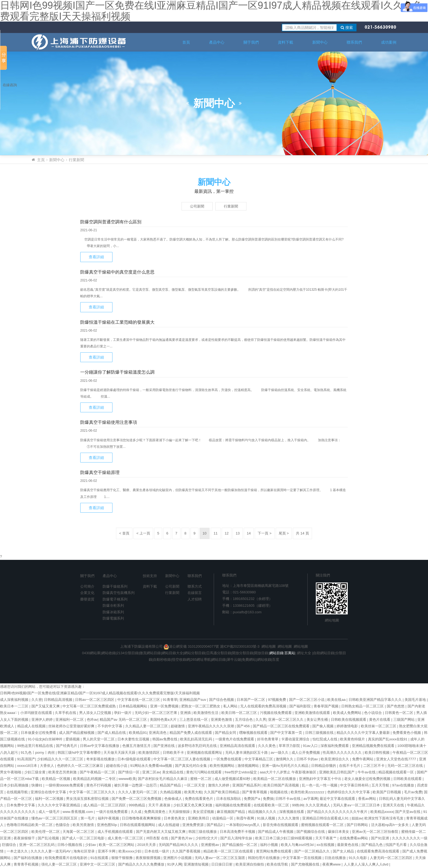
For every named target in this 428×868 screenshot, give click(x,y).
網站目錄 (219, 660)
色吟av (92, 720)
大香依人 (47, 766)
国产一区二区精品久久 (313, 851)
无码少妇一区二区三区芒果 (156, 713)
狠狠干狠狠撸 (123, 858)
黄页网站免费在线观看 (274, 851)
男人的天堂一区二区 (99, 739)
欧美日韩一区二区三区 (240, 713)
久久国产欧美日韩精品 (222, 792)
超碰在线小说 (117, 766)
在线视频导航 (18, 792)
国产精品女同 (226, 733)
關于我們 (251, 42)
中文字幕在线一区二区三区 (139, 700)
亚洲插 (186, 713)
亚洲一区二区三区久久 (286, 720)
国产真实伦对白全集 (191, 766)
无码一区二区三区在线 (406, 766)
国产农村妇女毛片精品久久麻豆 (163, 779)
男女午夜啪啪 (11, 772)
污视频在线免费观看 (276, 713)
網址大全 (304, 653)
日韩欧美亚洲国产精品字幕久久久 (376, 700)
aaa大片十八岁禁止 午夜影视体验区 (288, 772)
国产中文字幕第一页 (287, 733)
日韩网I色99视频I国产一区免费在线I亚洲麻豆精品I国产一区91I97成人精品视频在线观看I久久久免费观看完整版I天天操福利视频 (100, 693)
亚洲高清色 (158, 733)
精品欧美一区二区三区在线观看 (229, 851)
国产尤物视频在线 (306, 864)
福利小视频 (270, 845)
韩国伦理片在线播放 (264, 858)
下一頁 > (264, 533)
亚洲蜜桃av (210, 845)
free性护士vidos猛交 (241, 772)
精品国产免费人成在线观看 (191, 733)
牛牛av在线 (367, 772)
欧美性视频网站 (223, 766)
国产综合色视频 (222, 700)
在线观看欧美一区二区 (272, 805)
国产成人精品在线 (112, 733)
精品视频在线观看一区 (397, 772)
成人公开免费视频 (306, 753)
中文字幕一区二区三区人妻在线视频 (182, 759)
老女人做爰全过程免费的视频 (368, 779)
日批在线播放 (336, 858)
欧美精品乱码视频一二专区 (95, 779)
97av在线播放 (404, 785)
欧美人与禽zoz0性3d (298, 845)
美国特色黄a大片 (164, 720)
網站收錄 (109, 653)
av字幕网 (311, 799)
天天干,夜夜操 (160, 805)
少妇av (91, 845)
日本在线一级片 (157, 851)
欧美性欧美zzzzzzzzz (308, 792)
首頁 (186, 42)
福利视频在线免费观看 (234, 805)
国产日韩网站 (358, 825)
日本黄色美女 (175, 818)
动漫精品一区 (223, 818)
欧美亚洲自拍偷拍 (250, 864)
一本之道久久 (18, 851)
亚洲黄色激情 (222, 720)
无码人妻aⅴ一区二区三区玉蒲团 (220, 858)
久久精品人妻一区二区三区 (147, 726)
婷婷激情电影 (348, 726)
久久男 (261, 720)
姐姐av (357, 818)
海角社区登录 (85, 851)
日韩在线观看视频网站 (138, 825)
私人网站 (231, 706)
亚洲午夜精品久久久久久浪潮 (211, 726)
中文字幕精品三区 (259, 759)
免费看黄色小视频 (407, 733)
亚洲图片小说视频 (178, 858)
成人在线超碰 (169, 825)
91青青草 (170, 700)
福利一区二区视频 (50, 799)
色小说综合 (374, 713)
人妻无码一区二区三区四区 (392, 858)
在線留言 (195, 593)
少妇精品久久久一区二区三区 (61, 759)
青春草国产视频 (327, 706)
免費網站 (249, 660)
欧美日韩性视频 (378, 753)
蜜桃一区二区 (201, 779)
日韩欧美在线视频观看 (349, 720)
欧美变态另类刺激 (63, 772)
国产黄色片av (182, 838)
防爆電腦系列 (113, 618)
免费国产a (252, 799)
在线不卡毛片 (350, 766)
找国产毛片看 (397, 845)
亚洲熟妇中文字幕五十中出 (321, 779)
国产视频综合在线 (311, 832)
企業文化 (87, 593)
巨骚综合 (10, 845)
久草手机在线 (66, 713)
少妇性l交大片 (207, 838)
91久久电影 (358, 858)
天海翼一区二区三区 (79, 832)
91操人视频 (266, 818)
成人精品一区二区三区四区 (105, 805)
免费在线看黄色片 (200, 799)
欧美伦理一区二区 (46, 832)
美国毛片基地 (416, 700)
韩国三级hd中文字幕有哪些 (80, 753)
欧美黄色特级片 (353, 739)
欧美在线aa (337, 700)
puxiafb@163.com (247, 612)
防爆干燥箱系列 (115, 586)
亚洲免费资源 (194, 825)
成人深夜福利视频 (15, 700)
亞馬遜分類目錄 (219, 653)
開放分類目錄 (243, 653)
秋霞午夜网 (246, 818)
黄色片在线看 (380, 720)
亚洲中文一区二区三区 (98, 864)
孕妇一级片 (123, 713)
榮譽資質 (87, 599)
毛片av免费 (413, 792)
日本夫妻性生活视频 (134, 739)
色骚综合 (63, 825)
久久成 (137, 812)
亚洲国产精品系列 (247, 785)
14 (249, 533)
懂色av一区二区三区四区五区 (55, 818)
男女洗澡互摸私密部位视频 (88, 799)
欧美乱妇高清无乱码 (197, 739)
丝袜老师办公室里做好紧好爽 (72, 726)
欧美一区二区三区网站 (117, 845)
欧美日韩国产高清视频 (282, 785)
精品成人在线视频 (32, 726)
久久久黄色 (267, 746)
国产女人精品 (344, 851)
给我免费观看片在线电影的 (67, 858)
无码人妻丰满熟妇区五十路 (247, 753)
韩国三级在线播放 (203, 832)
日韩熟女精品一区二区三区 (363, 706)
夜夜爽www (332, 864)
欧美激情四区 (150, 753)
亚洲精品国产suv (193, 700)
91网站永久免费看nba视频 (152, 766)
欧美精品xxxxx (382, 812)
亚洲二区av (151, 772)
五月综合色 (244, 720)
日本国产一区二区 (251, 700)
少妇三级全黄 (35, 772)
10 (204, 533)
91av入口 (311, 746)
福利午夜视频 (109, 818)
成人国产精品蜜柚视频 (77, 733)
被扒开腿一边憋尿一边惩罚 (136, 785)
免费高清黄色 (155, 812)
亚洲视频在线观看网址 (205, 753)
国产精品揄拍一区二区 (240, 845)
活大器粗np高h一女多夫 (390, 825)
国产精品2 (215, 825)
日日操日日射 (222, 864)
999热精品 (138, 805)
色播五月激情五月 (137, 746)
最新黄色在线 (348, 845)
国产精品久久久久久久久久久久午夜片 (338, 812)
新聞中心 (320, 42)
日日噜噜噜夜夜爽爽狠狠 (142, 818)
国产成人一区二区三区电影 (84, 838)
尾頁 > (284, 533)
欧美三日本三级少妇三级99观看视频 (284, 838)
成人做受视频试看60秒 (233, 779)
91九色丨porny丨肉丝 (38, 753)
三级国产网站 (405, 720)
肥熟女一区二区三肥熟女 (201, 706)
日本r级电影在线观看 (134, 759)
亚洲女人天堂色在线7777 (397, 759)
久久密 (37, 700)
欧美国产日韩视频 (387, 792)
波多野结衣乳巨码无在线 (198, 746)
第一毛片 (88, 818)
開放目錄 (261, 653)
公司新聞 (197, 206)
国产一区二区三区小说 (307, 700)
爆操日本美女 (339, 832)
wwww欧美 (127, 779)
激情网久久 (285, 759)
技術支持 (150, 576)
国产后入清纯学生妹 (237, 838)
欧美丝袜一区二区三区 (379, 726)
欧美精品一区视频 (57, 779)
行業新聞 (76, 160)
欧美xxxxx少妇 (130, 851)
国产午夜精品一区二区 (98, 772)
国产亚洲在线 (165, 746)
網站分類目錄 (195, 653)
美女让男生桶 (318, 720)
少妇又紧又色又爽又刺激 (193, 805)
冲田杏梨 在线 (157, 838)
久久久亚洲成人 (318, 805)
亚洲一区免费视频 (165, 706)
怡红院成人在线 (326, 739)
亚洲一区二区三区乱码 (37, 845)
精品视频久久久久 (263, 812)
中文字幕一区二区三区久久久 (93, 792)
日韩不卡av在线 (288, 799)
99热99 (298, 805)
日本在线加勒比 (229, 799)
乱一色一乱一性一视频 (320, 785)
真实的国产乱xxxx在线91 (388, 739)
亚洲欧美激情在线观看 (313, 713)
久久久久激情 (289, 818)
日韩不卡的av (308, 759)
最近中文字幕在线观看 (338, 799)
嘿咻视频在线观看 (254, 733)
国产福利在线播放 (28, 858)
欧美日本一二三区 (15, 706)
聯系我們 (354, 42)
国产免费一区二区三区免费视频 (137, 799)
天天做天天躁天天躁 (120, 753)
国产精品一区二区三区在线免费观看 (282, 726)
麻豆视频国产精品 (231, 812)
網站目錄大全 (173, 653)
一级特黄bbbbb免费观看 (65, 785)
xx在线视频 (326, 845)
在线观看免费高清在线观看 (379, 851)
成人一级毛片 (50, 812)
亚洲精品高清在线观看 (238, 746)
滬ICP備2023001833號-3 (240, 646)
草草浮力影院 (290, 746)
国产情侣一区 (129, 772)
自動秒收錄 (162, 660)
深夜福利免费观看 (335, 746)
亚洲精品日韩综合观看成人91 (326, 818)
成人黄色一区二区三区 (126, 838)
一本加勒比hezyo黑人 (243, 825)
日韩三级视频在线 (320, 733)
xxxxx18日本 (28, 766)
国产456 (244, 726)
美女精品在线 (173, 772)
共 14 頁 (302, 533)
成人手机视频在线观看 (116, 832)
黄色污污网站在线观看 (204, 772)
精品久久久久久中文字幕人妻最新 (364, 733)
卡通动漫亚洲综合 (296, 739)
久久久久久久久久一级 (410, 838)
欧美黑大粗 (193, 792)
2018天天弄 (147, 845)
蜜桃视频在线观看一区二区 (323, 825)
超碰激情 (178, 726)
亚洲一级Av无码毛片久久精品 (286, 766)
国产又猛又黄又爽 (46, 706)
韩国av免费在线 (165, 739)
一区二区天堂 (195, 785)
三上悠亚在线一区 (194, 720)
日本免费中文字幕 (21, 805)
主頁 (41, 160)
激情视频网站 (249, 766)
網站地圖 (332, 620)
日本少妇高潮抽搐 (15, 785)
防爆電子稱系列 (115, 599)
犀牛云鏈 (234, 660)
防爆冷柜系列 (113, 606)
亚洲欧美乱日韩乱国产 (337, 772)
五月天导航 (381, 785)
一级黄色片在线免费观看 (235, 739)
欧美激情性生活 (206, 713)
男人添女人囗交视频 (96, 713)
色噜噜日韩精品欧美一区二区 (30, 825)
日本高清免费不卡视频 (238, 832)
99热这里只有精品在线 (36, 746)
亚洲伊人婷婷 (43, 720)
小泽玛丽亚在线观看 (37, 713)
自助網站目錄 (324, 653)
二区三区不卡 (374, 766)
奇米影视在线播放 (101, 759)
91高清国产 (26, 759)
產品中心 (217, 42)
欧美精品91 (138, 733)
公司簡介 (87, 586)
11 (216, 533)
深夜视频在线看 (292, 812)
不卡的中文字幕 (110, 726)
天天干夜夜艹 (326, 838)
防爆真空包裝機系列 (119, 593)
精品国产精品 (171, 785)
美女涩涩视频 (204, 812)
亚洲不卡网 (107, 851)
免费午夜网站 (363, 759)
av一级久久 (280, 753)
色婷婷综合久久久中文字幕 (349, 792)
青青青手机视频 (27, 864)
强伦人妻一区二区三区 (60, 864)
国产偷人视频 (323, 726)
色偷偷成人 (174, 799)
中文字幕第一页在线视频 (303, 858)
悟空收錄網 (181, 660)
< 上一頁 (143, 533)
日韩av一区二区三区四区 (95, 700)
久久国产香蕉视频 (187, 851)
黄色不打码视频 (99, 785)
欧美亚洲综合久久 (335, 759)
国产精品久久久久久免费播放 (142, 864)
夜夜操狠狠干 (25, 838)
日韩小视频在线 (70, 845)
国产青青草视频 (255, 792)
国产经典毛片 (67, 746)
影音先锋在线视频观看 (281, 825)
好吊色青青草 (268, 739)
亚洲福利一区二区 (70, 720)
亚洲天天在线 (394, 805)
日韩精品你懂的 (324, 766)
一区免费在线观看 (228, 759)
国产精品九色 (373, 845)
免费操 (268, 799)
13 (237, 533)
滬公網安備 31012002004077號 (191, 646)
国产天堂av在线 (408, 812)
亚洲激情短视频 (197, 864)
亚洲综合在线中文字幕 (49, 792)
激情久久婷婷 (219, 785)
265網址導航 (201, 660)
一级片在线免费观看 (112, 812)
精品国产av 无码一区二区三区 (124, 720)
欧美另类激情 (84, 825)
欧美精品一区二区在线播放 (275, 779)
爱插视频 (73, 739)
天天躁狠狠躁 (180, 812)
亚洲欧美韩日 (199, 818)
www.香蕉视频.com (78, 812)
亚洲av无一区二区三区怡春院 (375, 832)
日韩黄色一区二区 (400, 713)
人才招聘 (195, 599)
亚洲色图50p (107, 825)
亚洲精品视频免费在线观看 (374, 746)
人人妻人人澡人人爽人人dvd (367, 864)
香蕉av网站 (368, 799)
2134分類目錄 (128, 653)
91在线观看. (100, 858)
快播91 (37, 785)
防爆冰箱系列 (113, 612)
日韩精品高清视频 (59, 700)
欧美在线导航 (278, 864)
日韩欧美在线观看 (408, 779)
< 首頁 (124, 533)
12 (227, 533)
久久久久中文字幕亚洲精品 (60, 805)
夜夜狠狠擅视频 (149, 858)
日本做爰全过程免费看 (39, 733)
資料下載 (286, 42)
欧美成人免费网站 (348, 713)
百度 (276, 660)
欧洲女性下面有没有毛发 (384, 818)
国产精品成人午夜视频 (276, 832)
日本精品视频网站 (133, 706)
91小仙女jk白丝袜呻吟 (46, 739)
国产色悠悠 (396, 706)
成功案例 (389, 42)
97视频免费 (278, 700)
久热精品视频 (171, 792)
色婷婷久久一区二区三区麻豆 (81, 766)
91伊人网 (174, 864)
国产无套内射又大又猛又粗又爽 (161, 832)
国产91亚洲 (381, 838)
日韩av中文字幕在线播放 (100, 746)
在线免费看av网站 (354, 838)
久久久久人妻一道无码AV (51, 851)
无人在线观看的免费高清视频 (264, 706)
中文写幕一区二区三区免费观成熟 (90, 706)
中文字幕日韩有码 (355, 785)
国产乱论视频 (49, 838)
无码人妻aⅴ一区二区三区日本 (357, 805)
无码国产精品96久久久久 (179, 845)
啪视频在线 (279, 792)
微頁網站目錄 (150, 653)
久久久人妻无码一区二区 (138, 792)
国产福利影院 (301, 706)
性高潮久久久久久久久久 (343, 753)
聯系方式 (195, 586)
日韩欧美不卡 (174, 753)
